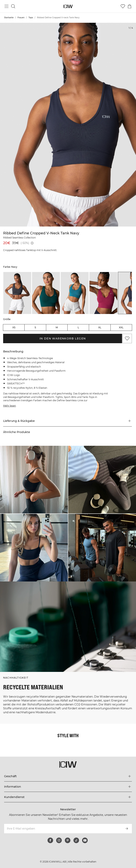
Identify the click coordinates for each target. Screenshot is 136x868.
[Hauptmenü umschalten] (6, 6)
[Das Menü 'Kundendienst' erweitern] (68, 797)
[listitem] (17, 293)
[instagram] (59, 840)
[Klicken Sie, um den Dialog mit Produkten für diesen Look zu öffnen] (34, 480)
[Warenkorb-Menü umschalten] (130, 6)
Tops (31, 18)
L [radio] (78, 327)
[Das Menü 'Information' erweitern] (68, 787)
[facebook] (50, 840)
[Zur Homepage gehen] (68, 6)
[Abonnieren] (127, 829)
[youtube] (85, 840)
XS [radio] (14, 327)
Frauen (21, 18)
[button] (68, 421)
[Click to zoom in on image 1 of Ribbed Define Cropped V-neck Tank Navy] (68, 125)
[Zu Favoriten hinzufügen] (127, 338)
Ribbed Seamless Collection (19, 238)
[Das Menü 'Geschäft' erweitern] (68, 776)
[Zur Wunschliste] (123, 6)
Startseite (9, 18)
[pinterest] (68, 840)
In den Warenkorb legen (63, 338)
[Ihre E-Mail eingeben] (63, 829)
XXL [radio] (121, 327)
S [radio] (35, 327)
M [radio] (57, 327)
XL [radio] (100, 327)
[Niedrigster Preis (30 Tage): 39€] (32, 243)
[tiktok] (76, 840)
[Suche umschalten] (13, 6)
